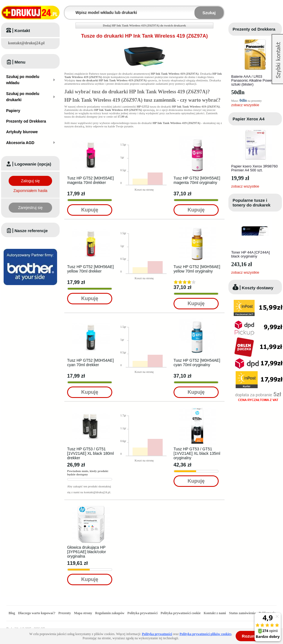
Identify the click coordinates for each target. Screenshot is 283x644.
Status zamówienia (243, 613)
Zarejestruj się (30, 208)
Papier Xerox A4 (249, 119)
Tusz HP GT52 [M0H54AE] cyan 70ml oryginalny (197, 363)
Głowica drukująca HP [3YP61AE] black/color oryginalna (86, 552)
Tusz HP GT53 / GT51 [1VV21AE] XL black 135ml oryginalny (197, 453)
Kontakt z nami (215, 613)
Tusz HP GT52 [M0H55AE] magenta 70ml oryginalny (197, 180)
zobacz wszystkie (245, 105)
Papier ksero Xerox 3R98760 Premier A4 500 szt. (254, 168)
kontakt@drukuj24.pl (26, 43)
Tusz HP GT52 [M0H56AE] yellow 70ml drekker (90, 269)
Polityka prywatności (142, 613)
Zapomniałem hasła (30, 191)
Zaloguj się (30, 181)
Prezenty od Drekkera (254, 29)
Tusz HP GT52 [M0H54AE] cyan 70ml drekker (90, 363)
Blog (12, 613)
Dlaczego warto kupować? (37, 613)
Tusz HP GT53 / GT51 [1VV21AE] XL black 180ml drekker (91, 453)
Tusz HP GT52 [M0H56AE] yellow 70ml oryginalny (197, 269)
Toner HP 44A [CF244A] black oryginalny (251, 254)
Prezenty (65, 613)
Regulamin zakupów (110, 613)
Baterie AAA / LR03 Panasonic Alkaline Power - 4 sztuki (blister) (255, 80)
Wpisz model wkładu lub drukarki (68, 9)
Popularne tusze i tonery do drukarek (252, 203)
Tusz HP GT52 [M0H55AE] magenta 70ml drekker (90, 180)
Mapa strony (83, 613)
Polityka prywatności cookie (180, 613)
